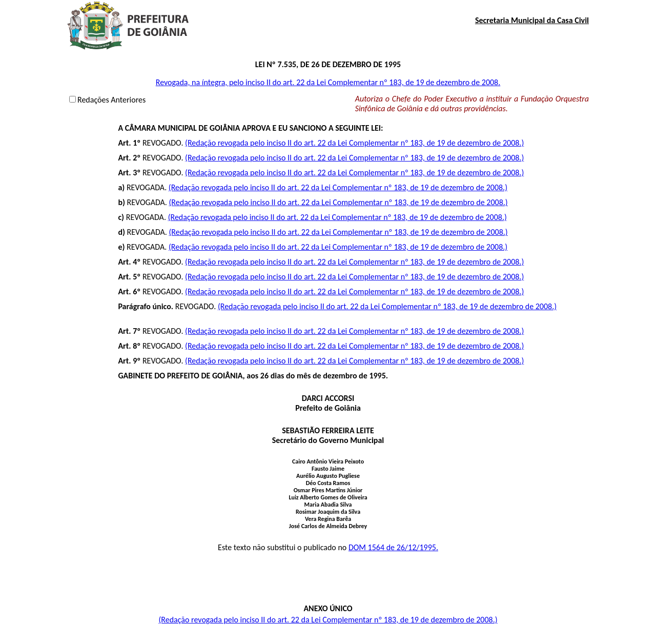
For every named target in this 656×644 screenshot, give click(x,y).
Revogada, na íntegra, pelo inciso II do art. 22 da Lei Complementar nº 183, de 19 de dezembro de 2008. (328, 82)
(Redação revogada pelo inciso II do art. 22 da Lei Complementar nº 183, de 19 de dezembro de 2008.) (354, 143)
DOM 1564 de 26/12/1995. (393, 547)
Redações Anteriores (111, 100)
